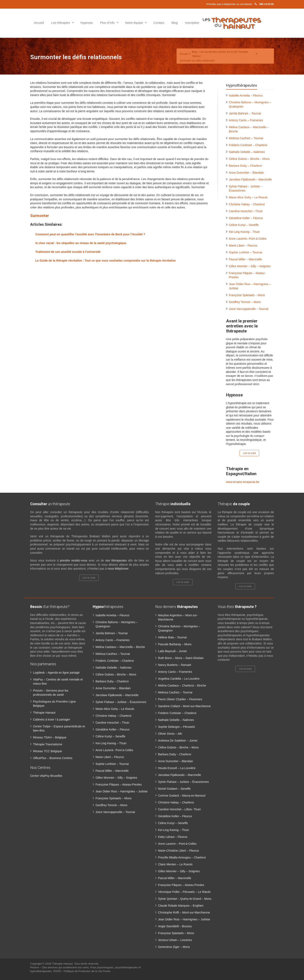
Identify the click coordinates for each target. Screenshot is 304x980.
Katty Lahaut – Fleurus (173, 837)
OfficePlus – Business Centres (53, 758)
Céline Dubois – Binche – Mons (249, 159)
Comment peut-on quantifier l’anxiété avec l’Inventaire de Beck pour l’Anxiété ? (90, 234)
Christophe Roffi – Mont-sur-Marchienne (184, 912)
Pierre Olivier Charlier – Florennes (180, 699)
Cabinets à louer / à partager (52, 719)
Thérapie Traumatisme (48, 744)
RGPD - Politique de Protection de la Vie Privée (82, 971)
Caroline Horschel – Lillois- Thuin (180, 809)
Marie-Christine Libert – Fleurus (179, 851)
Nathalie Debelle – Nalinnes (247, 152)
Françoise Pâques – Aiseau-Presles (119, 785)
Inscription (192, 23)
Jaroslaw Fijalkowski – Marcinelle (250, 179)
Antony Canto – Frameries (246, 120)
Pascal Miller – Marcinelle (246, 259)
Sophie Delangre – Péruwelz (177, 727)
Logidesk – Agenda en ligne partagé (56, 673)
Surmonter (40, 216)
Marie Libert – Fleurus (243, 246)
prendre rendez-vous (74, 560)
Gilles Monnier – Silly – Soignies (250, 266)
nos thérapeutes (116, 560)
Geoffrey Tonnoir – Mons (245, 302)
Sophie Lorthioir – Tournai (246, 252)
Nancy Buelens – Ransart (175, 665)
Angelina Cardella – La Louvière (179, 679)
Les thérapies (63, 23)
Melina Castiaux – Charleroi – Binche (182, 685)
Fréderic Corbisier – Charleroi (248, 145)
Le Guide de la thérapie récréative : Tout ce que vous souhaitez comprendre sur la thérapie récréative (106, 261)
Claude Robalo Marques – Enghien (181, 906)
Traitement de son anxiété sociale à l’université (68, 252)
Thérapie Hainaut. (63, 964)
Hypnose (87, 23)
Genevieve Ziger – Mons (174, 947)
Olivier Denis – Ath (170, 734)
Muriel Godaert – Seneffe (174, 789)
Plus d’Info (109, 23)
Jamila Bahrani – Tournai (245, 113)
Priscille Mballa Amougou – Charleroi (182, 857)
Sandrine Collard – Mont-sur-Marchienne (185, 706)
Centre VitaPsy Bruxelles (46, 776)
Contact (159, 23)
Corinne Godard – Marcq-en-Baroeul (182, 796)
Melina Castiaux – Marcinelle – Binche (120, 647)
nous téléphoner (118, 569)
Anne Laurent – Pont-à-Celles (177, 844)
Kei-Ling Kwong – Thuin (244, 232)
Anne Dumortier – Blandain (246, 173)
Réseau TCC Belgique (48, 751)
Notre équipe (136, 23)
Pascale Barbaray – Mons (175, 644)
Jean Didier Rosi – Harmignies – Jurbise (122, 791)
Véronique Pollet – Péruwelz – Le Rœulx (184, 892)
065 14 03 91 (264, 4)
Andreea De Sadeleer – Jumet (178, 741)
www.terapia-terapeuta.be (243, 482)
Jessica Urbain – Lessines (175, 940)
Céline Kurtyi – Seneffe (244, 225)
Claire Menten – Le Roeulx (175, 864)
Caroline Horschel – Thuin (246, 211)
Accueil (39, 23)
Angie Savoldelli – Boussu (175, 926)
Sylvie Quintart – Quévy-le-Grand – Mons (185, 899)
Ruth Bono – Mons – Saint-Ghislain (181, 658)
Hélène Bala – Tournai (173, 637)
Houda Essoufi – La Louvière (177, 768)
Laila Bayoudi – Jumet (173, 651)
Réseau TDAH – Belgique (50, 737)
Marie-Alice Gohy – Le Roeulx (248, 197)
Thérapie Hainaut (44, 713)
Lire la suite (249, 453)
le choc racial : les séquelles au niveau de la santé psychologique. (81, 243)
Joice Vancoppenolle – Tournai (249, 309)
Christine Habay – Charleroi (247, 204)
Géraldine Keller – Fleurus (246, 218)
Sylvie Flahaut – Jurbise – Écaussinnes (121, 702)
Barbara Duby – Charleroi (246, 166)
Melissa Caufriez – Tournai (246, 138)
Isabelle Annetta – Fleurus (246, 95)
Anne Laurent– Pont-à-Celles (248, 239)
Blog (175, 23)
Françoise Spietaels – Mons (247, 295)
